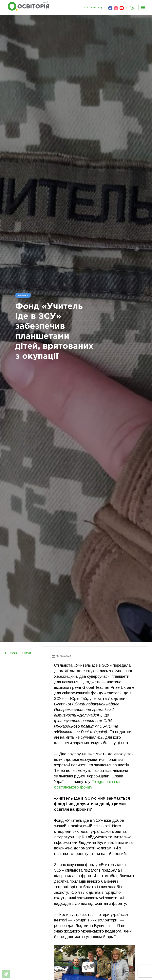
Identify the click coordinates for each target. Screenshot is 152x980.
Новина (23, 295)
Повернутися (21, 653)
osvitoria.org (93, 8)
